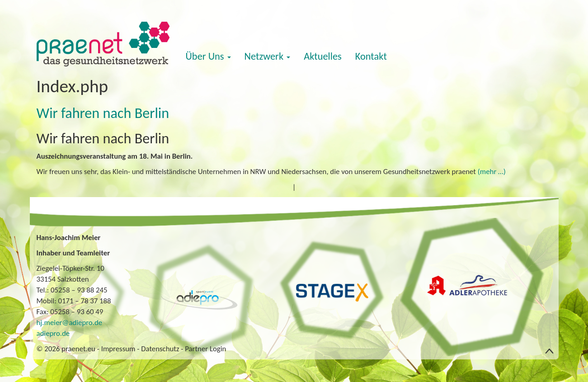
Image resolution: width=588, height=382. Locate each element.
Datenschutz (160, 349)
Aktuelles (323, 56)
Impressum (118, 349)
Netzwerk (268, 56)
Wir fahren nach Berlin (103, 113)
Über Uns (208, 56)
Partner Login (205, 349)
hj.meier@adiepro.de (70, 323)
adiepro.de (53, 333)
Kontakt (371, 56)
